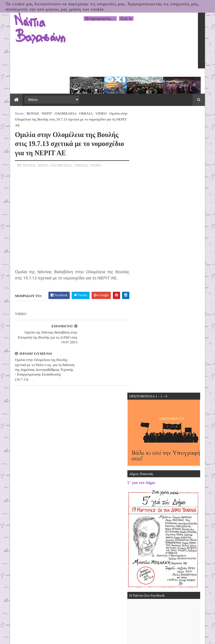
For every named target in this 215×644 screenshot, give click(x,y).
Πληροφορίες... (100, 18)
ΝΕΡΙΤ (40, 93)
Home (13, 93)
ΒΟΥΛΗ (26, 93)
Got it (126, 18)
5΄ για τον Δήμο (148, 180)
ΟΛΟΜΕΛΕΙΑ (59, 93)
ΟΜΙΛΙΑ (79, 93)
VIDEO (94, 93)
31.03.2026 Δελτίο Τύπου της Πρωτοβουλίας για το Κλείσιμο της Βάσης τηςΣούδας (179, 460)
